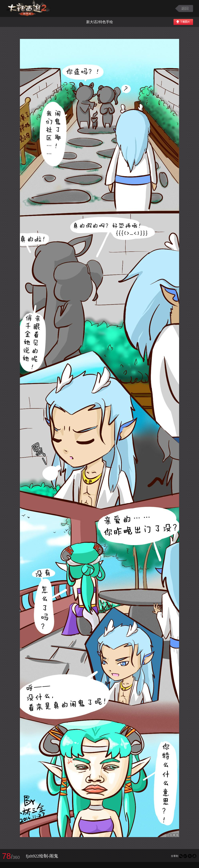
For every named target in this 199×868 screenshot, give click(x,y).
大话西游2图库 (28, 8)
